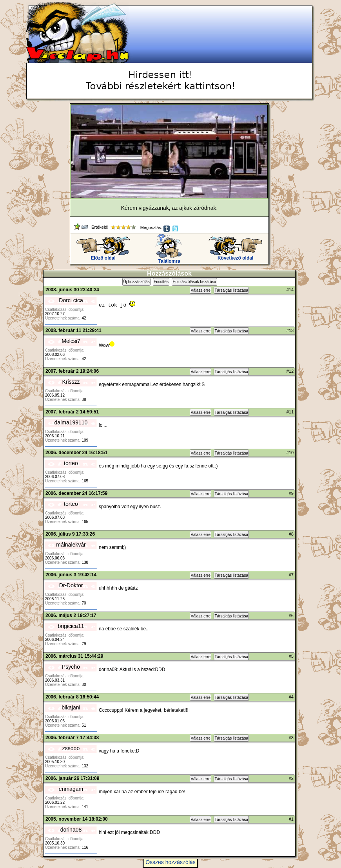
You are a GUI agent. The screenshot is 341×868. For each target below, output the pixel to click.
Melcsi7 (71, 341)
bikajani (71, 707)
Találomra (169, 259)
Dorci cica (71, 300)
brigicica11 (71, 626)
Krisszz (71, 382)
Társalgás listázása (231, 290)
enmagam (71, 789)
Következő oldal (235, 256)
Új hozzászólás (136, 282)
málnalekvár (71, 545)
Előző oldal (103, 256)
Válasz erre (200, 290)
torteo (71, 463)
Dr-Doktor (71, 585)
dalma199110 (71, 422)
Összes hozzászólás (170, 862)
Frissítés (161, 282)
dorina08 (71, 830)
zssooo (71, 748)
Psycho (71, 667)
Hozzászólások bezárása (194, 282)
